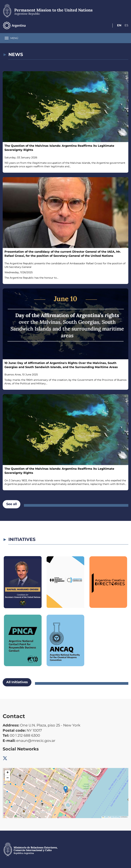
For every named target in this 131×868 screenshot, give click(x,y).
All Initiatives (17, 682)
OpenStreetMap (115, 817)
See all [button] (12, 504)
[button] (66, 789)
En (119, 25)
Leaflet (105, 817)
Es (126, 25)
